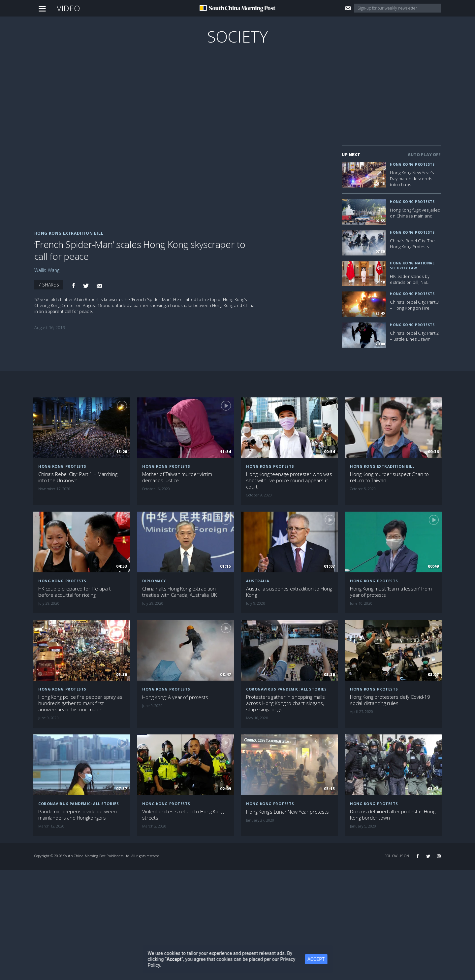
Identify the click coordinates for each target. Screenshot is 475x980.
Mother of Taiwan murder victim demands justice (177, 477)
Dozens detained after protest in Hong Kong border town (393, 815)
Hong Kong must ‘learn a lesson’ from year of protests (391, 592)
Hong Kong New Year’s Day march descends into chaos (412, 179)
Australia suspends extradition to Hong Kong (289, 592)
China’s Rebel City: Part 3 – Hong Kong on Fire (414, 305)
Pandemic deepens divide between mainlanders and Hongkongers (77, 815)
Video (69, 8)
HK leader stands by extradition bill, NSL (410, 279)
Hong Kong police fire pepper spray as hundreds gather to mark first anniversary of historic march (80, 703)
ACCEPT (320, 959)
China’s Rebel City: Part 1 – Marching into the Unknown (78, 477)
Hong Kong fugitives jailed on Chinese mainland (415, 213)
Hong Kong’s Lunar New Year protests (287, 812)
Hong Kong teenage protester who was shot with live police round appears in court (289, 480)
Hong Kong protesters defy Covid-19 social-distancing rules (390, 700)
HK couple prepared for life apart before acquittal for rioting (75, 592)
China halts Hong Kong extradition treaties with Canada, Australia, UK (179, 592)
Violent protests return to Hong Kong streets (183, 815)
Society (237, 36)
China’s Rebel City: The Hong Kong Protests (412, 244)
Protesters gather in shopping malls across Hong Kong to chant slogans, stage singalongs (285, 703)
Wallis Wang (47, 270)
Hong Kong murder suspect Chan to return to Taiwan (389, 477)
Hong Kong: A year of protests (175, 697)
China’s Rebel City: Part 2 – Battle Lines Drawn (414, 336)
